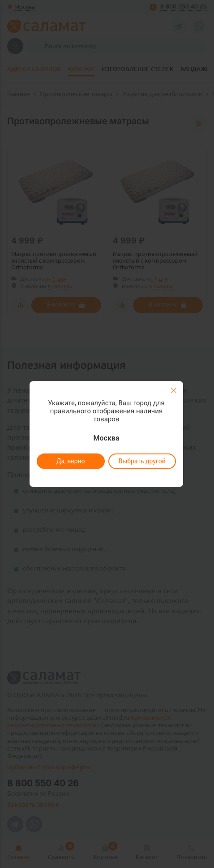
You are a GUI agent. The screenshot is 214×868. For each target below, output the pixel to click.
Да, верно (70, 461)
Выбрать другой (142, 461)
